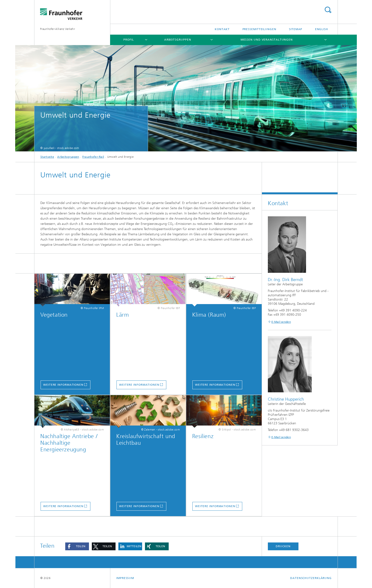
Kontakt (222, 29)
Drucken (283, 546)
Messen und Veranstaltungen (267, 40)
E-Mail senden (281, 322)
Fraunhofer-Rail (93, 157)
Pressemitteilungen (259, 29)
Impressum (125, 578)
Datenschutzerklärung (311, 578)
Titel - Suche (328, 10)
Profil (128, 40)
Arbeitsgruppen (178, 40)
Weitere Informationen (63, 385)
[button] (77, 546)
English (322, 29)
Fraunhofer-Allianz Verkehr (58, 29)
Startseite (47, 157)
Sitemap (296, 29)
